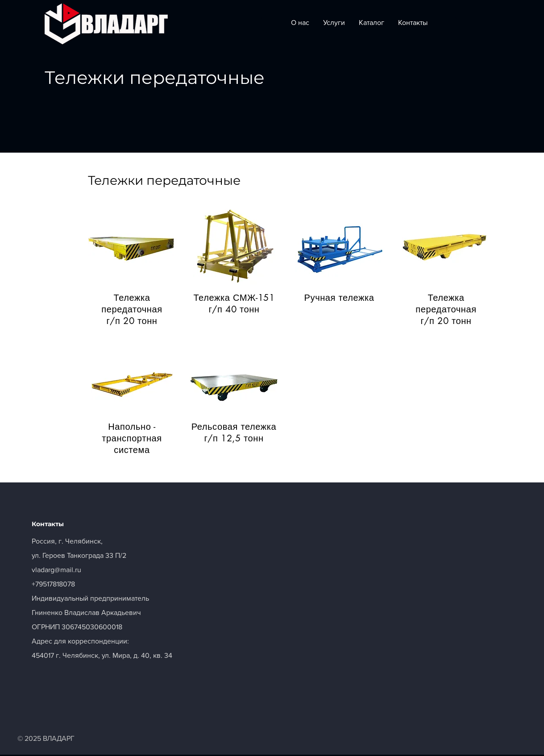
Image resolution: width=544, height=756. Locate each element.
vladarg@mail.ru (56, 570)
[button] (132, 247)
